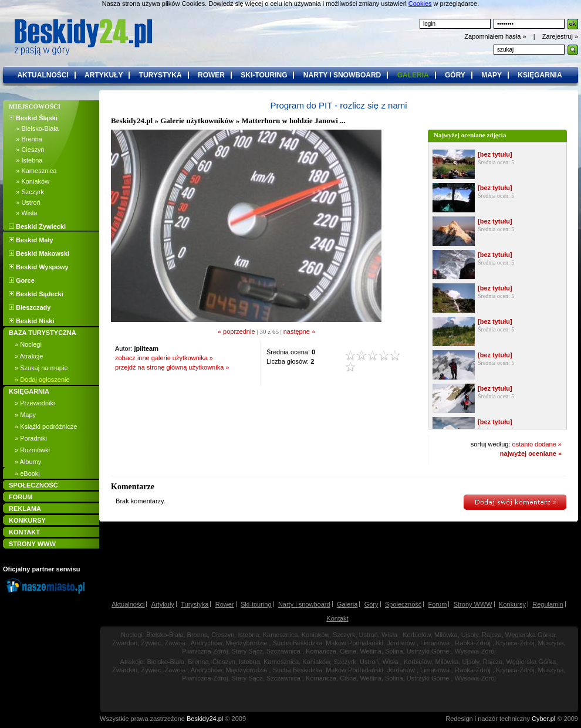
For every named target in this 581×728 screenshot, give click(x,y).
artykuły (104, 75)
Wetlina (370, 651)
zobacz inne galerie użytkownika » (164, 358)
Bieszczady (30, 307)
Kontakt (337, 618)
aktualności (43, 75)
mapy (492, 75)
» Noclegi (28, 344)
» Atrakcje (29, 356)
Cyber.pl (543, 719)
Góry (371, 604)
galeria (413, 75)
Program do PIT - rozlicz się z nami (338, 105)
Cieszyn (223, 635)
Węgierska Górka (530, 635)
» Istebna (26, 160)
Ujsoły (470, 635)
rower (211, 75)
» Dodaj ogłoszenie (42, 380)
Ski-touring (256, 604)
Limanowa (435, 643)
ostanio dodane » (537, 444)
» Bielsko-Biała (34, 128)
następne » (299, 331)
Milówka (446, 635)
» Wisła (23, 213)
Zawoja (175, 643)
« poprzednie (237, 331)
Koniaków (315, 635)
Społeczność (403, 604)
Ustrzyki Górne (428, 651)
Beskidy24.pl (132, 121)
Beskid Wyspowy (39, 267)
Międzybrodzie (247, 643)
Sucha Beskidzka (298, 643)
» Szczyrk (26, 192)
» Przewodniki (35, 403)
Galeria (347, 604)
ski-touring (264, 75)
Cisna (348, 651)
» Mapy (25, 415)
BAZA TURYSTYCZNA (43, 333)
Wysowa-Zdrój (475, 651)
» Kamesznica (33, 171)
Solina (394, 651)
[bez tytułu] (495, 154)
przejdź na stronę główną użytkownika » (172, 367)
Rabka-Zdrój (473, 643)
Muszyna (551, 643)
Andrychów (207, 643)
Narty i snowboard (304, 604)
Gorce (22, 280)
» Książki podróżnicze (46, 426)
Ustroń (369, 635)
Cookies (420, 4)
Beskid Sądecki (36, 294)
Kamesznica (281, 635)
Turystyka (195, 604)
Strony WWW (473, 604)
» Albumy (28, 462)
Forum (438, 604)
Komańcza (321, 651)
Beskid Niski (31, 321)
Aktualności (128, 604)
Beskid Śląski (33, 118)
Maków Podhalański (354, 643)
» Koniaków (29, 181)
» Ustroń (25, 202)
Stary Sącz (247, 651)
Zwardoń (125, 643)
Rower (225, 604)
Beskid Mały (31, 240)
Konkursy (512, 604)
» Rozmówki (32, 450)
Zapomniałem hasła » (496, 36)
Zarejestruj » (560, 36)
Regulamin (548, 604)
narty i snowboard (342, 75)
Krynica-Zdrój (515, 643)
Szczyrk (344, 635)
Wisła (389, 635)
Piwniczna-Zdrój (205, 651)
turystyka (161, 75)
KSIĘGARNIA (29, 391)
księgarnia (540, 75)
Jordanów (401, 643)
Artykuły (163, 604)
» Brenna (26, 139)
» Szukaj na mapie (41, 368)
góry (455, 75)
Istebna (248, 635)
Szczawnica (283, 651)
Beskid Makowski (39, 253)
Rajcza (492, 635)
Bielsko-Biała (165, 635)
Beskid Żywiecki (37, 226)
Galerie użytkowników (197, 121)
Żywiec (151, 643)
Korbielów (417, 635)
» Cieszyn (27, 150)
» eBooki (27, 473)
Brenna (197, 635)
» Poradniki (31, 438)
